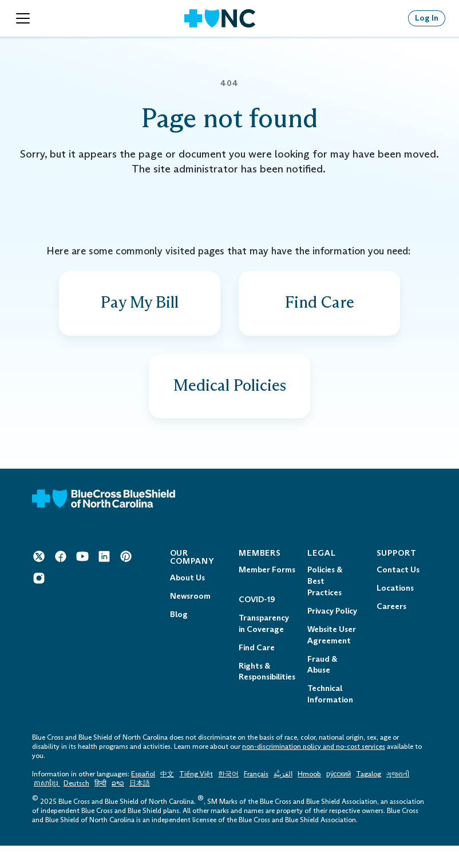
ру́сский (339, 797)
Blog (179, 637)
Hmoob (309, 797)
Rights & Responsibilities (267, 694)
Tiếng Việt (196, 797)
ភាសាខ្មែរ (47, 806)
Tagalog (369, 797)
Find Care (257, 670)
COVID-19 (257, 622)
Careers (391, 629)
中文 (167, 797)
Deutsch (76, 806)
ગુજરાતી (398, 797)
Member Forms (267, 592)
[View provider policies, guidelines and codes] (230, 403)
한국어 (228, 797)
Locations (395, 610)
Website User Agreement (332, 657)
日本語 (140, 806)
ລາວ (118, 806)
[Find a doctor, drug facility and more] (319, 309)
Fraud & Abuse (322, 687)
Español (143, 797)
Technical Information (330, 717)
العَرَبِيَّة (283, 797)
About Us (187, 600)
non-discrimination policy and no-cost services (314, 769)
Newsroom (190, 618)
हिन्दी (100, 806)
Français (256, 797)
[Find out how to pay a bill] (140, 309)
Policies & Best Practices (325, 604)
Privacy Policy (332, 633)
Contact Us (398, 592)
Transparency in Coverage (264, 646)
